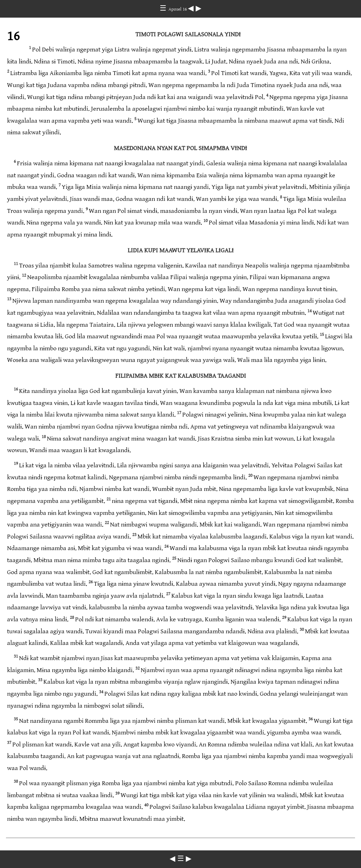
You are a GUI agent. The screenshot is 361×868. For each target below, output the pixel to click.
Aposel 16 (178, 9)
